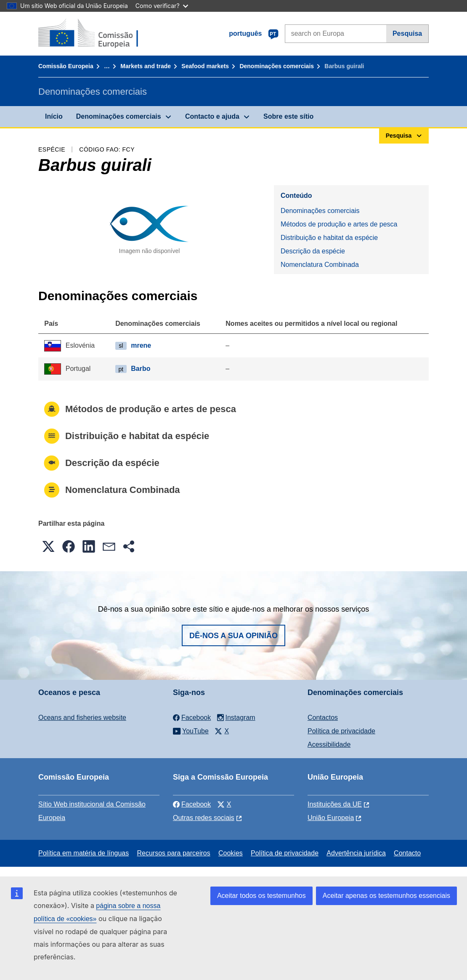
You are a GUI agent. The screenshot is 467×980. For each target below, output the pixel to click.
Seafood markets (205, 66)
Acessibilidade (329, 744)
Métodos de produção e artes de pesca (339, 224)
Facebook (192, 804)
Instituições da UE (335, 804)
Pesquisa (407, 33)
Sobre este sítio (288, 116)
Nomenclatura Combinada (320, 265)
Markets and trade (146, 66)
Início (54, 116)
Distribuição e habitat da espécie (329, 238)
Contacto (407, 853)
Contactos (323, 718)
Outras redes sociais (204, 818)
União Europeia (331, 818)
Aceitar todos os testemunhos (261, 896)
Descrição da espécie (313, 251)
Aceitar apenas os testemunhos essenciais (386, 896)
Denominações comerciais (277, 66)
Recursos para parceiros (173, 853)
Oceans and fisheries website (82, 718)
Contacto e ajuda (212, 116)
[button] (48, 546)
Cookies (231, 853)
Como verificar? (162, 6)
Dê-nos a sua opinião (233, 636)
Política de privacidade (341, 731)
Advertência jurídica (356, 853)
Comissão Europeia (66, 66)
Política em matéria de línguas (84, 853)
